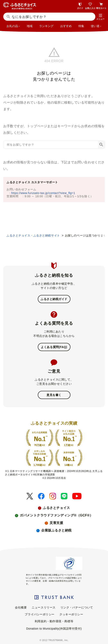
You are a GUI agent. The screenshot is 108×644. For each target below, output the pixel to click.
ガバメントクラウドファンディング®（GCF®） (56, 515)
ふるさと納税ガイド (54, 299)
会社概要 (21, 607)
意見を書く (54, 395)
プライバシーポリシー (40, 614)
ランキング (46, 26)
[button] (100, 17)
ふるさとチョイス (56, 508)
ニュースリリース (43, 607)
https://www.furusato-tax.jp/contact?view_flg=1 (43, 193)
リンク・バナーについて (77, 607)
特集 (81, 26)
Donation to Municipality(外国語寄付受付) (54, 629)
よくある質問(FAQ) (54, 347)
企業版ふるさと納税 (56, 530)
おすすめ (66, 26)
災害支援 (56, 523)
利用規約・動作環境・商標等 (54, 621)
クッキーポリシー (71, 614)
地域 (30, 26)
